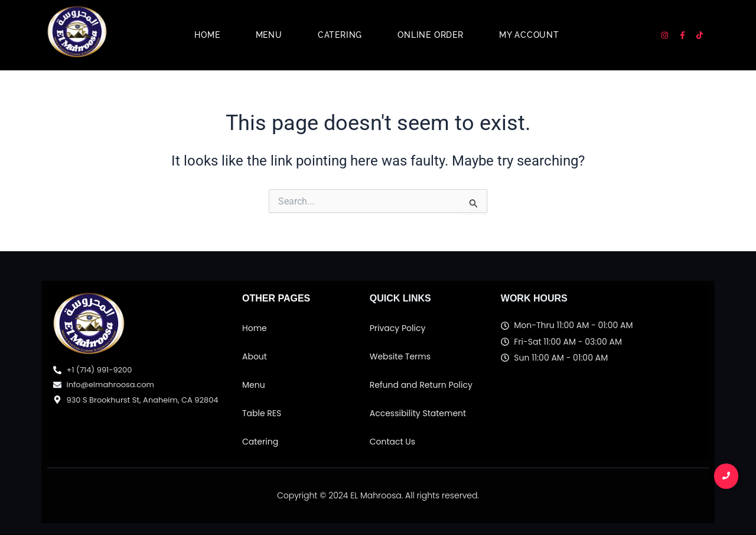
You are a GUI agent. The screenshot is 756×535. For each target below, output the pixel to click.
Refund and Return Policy (421, 385)
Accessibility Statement (418, 413)
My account (529, 35)
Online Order (431, 35)
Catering (340, 35)
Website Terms (400, 356)
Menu (269, 35)
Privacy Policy (398, 328)
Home (207, 35)
